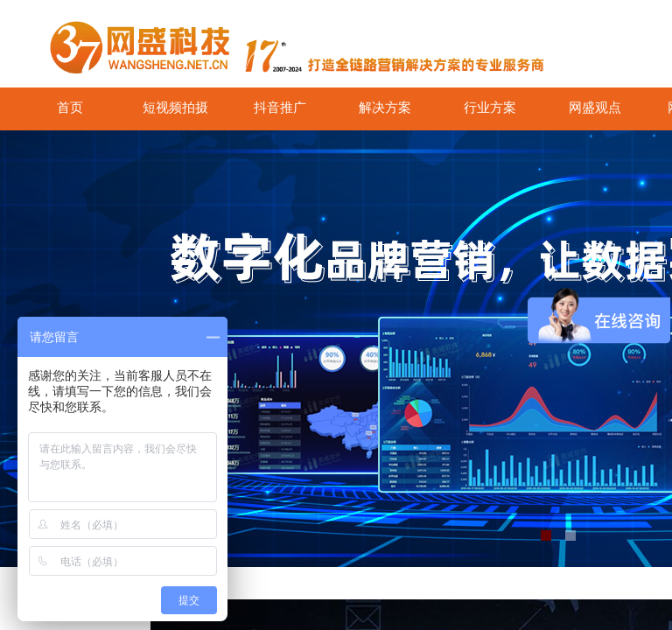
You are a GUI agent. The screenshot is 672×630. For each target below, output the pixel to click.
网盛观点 (595, 108)
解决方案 (385, 108)
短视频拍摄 (175, 108)
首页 (70, 108)
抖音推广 (280, 108)
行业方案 (490, 108)
